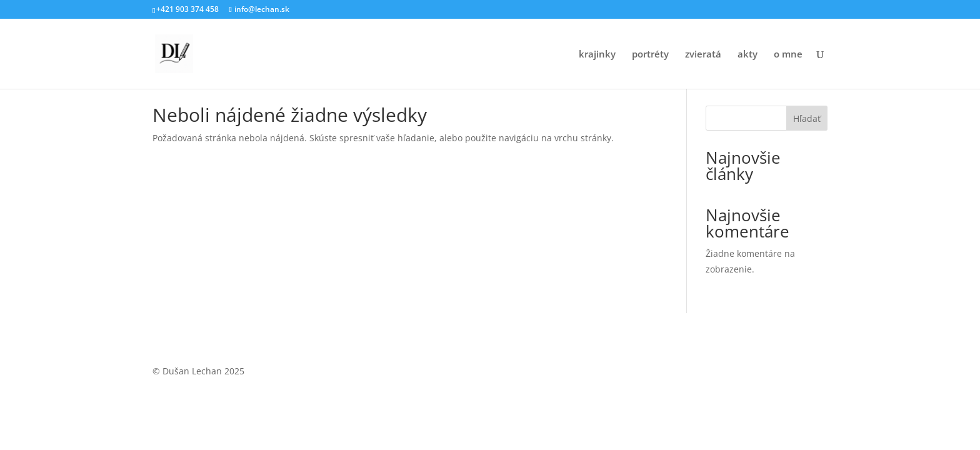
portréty (650, 55)
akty (747, 55)
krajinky (597, 55)
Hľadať (807, 118)
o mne (788, 55)
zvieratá (703, 55)
